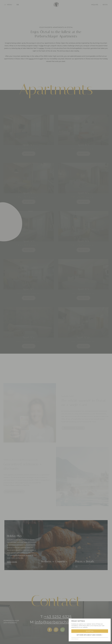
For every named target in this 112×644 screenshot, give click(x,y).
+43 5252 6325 (58, 617)
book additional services (22, 555)
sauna (31, 61)
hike (42, 48)
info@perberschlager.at (58, 622)
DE (18, 5)
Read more (12, 562)
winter (42, 50)
